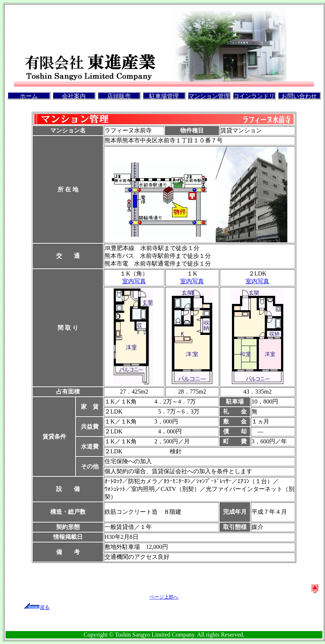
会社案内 (74, 96)
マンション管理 (209, 96)
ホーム (29, 96)
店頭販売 (119, 96)
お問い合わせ (299, 96)
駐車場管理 (164, 96)
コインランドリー (254, 96)
